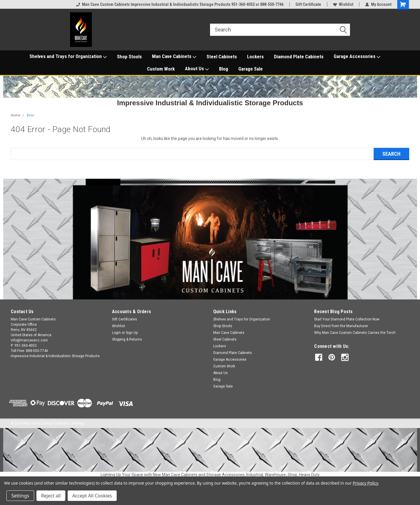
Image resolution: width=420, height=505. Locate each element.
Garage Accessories (357, 57)
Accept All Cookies (92, 496)
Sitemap (78, 423)
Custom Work (161, 69)
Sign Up (132, 333)
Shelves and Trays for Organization (68, 57)
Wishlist (343, 4)
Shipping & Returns (127, 339)
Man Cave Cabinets (174, 57)
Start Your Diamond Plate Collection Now (347, 319)
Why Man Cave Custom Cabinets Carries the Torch (355, 333)
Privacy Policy (365, 483)
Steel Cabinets (222, 57)
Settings (20, 496)
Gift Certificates (125, 319)
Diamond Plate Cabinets (299, 57)
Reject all (51, 496)
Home (16, 115)
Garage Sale (251, 69)
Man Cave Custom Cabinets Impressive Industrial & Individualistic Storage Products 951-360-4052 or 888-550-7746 (180, 4)
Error (30, 115)
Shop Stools (129, 57)
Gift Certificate (308, 4)
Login (116, 333)
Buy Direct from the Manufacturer (341, 326)
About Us (197, 69)
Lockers (255, 57)
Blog (224, 69)
